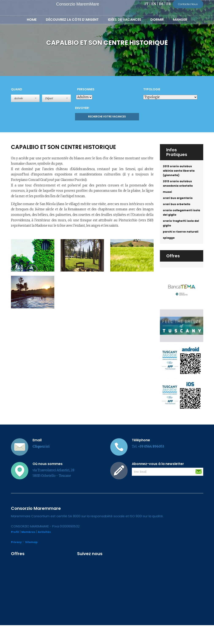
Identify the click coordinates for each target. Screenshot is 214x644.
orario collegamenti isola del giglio (179, 221)
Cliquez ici (41, 466)
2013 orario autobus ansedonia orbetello (180, 187)
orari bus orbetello (178, 211)
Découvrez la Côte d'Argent (72, 20)
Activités (48, 551)
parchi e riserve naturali (176, 246)
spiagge (170, 256)
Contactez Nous (188, 4)
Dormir (157, 20)
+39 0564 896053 (151, 466)
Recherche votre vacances (107, 117)
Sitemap (33, 561)
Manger (180, 20)
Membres (30, 551)
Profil (15, 551)
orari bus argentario (180, 204)
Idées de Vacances (125, 20)
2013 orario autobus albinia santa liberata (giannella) (180, 172)
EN (154, 4)
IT (147, 4)
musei (168, 197)
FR (168, 4)
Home (32, 20)
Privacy (17, 561)
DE (161, 4)
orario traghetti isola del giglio (180, 234)
